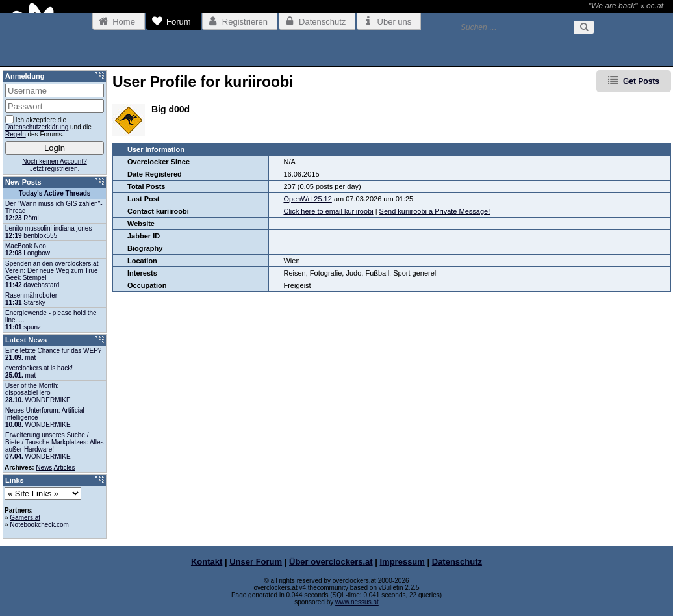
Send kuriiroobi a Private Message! (435, 211)
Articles (65, 468)
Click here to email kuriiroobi (328, 211)
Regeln (16, 134)
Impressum (402, 562)
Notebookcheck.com (39, 525)
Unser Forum (256, 562)
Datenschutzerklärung (37, 127)
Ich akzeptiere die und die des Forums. (48, 126)
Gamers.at (25, 518)
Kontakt (207, 562)
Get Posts (641, 81)
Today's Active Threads (55, 193)
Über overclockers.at (331, 562)
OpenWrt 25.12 (307, 199)
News (44, 468)
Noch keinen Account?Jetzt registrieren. (55, 165)
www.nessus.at (357, 602)
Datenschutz (457, 562)
